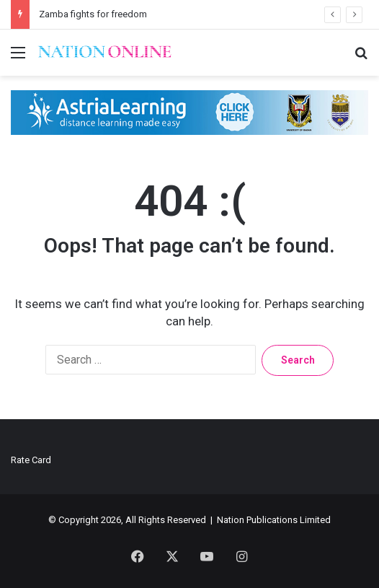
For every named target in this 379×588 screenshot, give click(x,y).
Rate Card (31, 460)
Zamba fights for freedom (92, 14)
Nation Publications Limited (274, 520)
